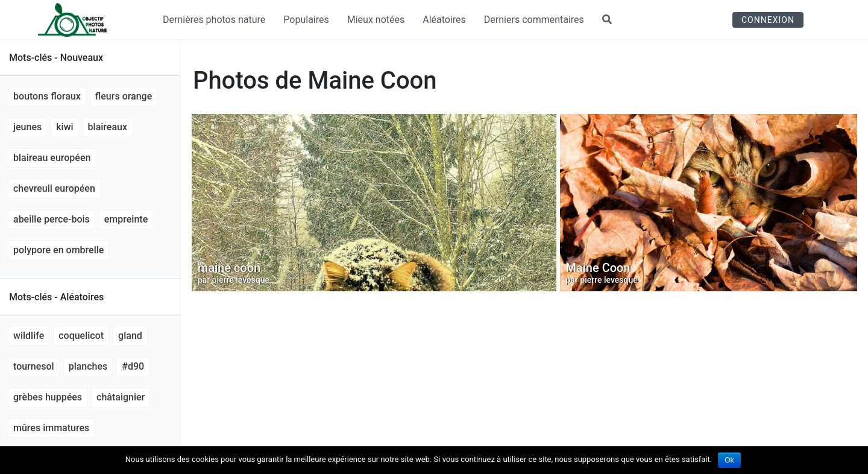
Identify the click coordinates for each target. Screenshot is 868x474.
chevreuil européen (54, 188)
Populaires (306, 20)
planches (88, 366)
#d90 (133, 366)
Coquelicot (81, 336)
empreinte (126, 219)
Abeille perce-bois (52, 219)
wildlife (29, 336)
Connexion (768, 20)
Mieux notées (376, 20)
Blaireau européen (52, 158)
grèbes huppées (48, 397)
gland (130, 336)
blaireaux (108, 127)
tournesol (34, 366)
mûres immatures (51, 428)
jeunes (27, 127)
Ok (729, 460)
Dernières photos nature (214, 20)
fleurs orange (124, 96)
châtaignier (121, 397)
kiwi (64, 127)
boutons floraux (47, 96)
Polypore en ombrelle (58, 250)
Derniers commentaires (534, 20)
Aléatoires (444, 20)
